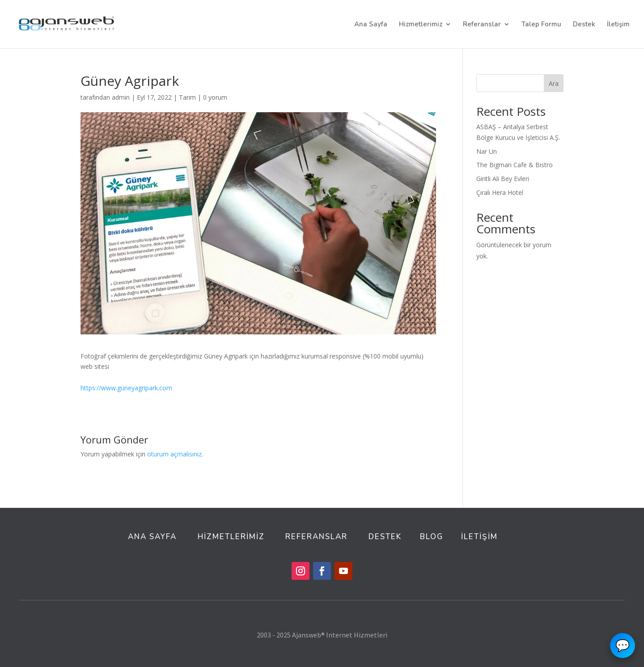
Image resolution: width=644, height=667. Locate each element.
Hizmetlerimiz (421, 25)
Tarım (187, 97)
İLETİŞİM (479, 537)
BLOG (432, 537)
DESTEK (385, 537)
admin (121, 97)
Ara (554, 83)
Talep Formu (541, 25)
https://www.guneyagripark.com (126, 388)
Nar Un (487, 151)
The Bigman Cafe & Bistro (515, 165)
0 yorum (215, 97)
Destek (584, 25)
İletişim (618, 25)
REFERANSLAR (316, 537)
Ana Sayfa (371, 25)
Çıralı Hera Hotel (500, 192)
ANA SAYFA (152, 537)
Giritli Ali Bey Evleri (503, 179)
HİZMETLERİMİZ (233, 537)
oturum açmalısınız (174, 454)
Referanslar (482, 25)
